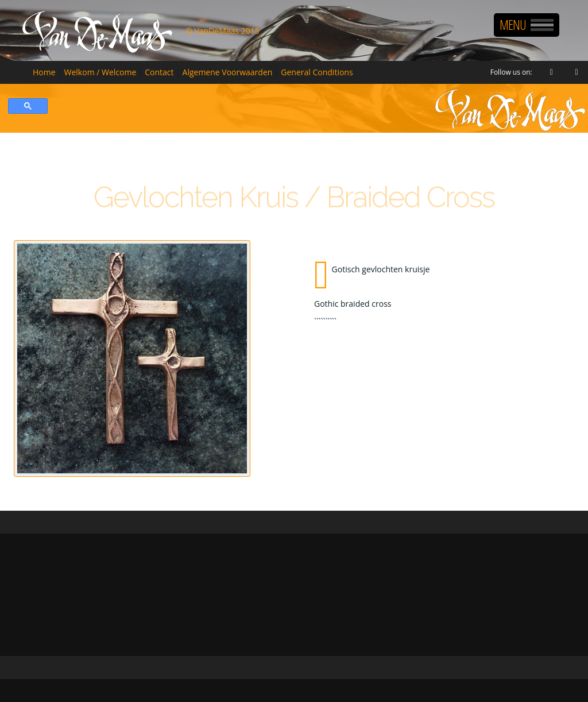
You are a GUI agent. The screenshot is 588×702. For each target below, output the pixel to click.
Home (44, 72)
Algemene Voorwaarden (228, 72)
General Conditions (317, 72)
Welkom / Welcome (100, 72)
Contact (159, 72)
